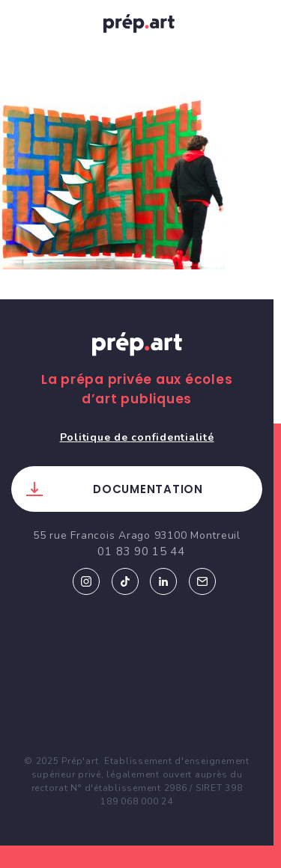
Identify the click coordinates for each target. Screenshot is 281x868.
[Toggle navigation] (27, 23)
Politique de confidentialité (137, 437)
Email (202, 581)
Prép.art (137, 358)
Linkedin (163, 581)
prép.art (141, 26)
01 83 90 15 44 (141, 551)
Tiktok (125, 581)
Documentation (148, 489)
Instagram (86, 581)
